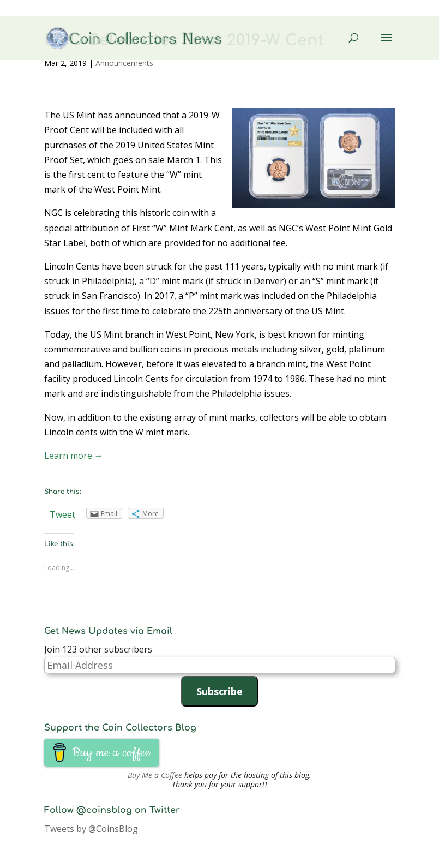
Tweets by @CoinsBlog (91, 829)
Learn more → (74, 456)
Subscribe (219, 691)
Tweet (62, 514)
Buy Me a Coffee (155, 775)
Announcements (124, 63)
